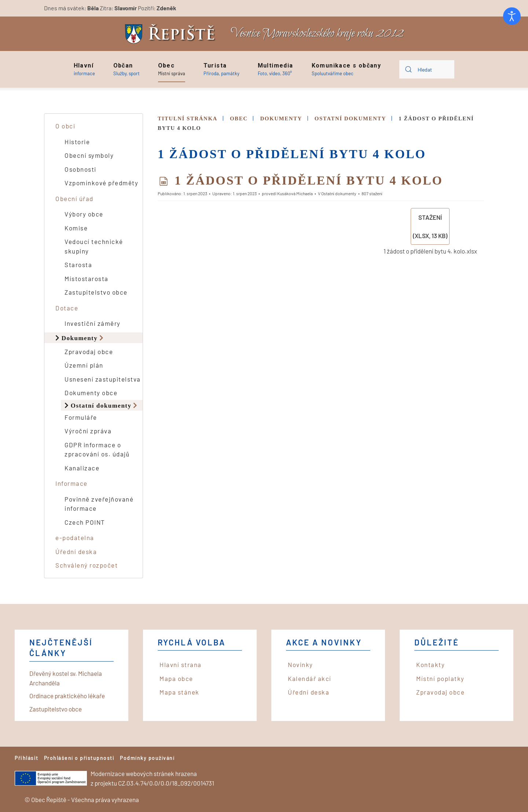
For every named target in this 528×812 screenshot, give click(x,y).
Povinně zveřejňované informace (99, 504)
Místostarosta (87, 278)
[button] (84, 69)
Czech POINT (85, 522)
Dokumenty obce (91, 393)
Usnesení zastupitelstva (103, 379)
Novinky (300, 664)
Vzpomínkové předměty (101, 183)
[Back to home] (172, 34)
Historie (77, 142)
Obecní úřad (74, 199)
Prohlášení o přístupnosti (79, 758)
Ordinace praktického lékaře (67, 696)
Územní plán (84, 365)
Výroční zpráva (88, 431)
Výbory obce (84, 214)
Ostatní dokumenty (101, 405)
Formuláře (81, 417)
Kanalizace (82, 468)
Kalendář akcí (310, 678)
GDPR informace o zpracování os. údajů (97, 449)
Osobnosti (80, 169)
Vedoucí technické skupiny (94, 246)
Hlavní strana (181, 664)
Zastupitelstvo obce (96, 292)
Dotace (67, 308)
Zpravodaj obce (89, 352)
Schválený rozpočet (87, 565)
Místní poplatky (440, 678)
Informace (71, 483)
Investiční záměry (93, 323)
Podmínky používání (147, 758)
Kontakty (430, 664)
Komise (76, 228)
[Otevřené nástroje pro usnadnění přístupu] (512, 16)
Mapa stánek (179, 692)
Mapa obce (176, 678)
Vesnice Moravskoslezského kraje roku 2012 (317, 34)
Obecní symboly (89, 155)
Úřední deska (76, 551)
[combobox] (427, 69)
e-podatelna (75, 538)
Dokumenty (80, 338)
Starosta (78, 265)
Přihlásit (27, 758)
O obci (65, 126)
